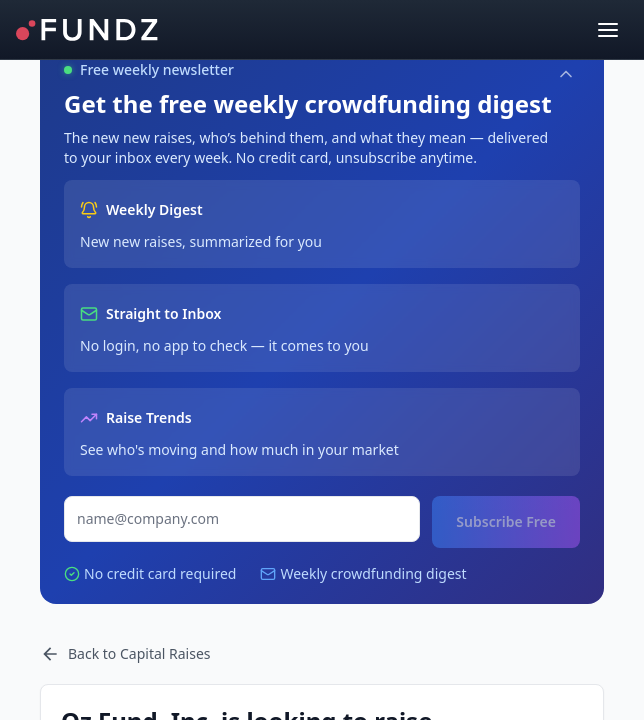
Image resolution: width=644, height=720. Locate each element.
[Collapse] (566, 74)
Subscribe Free (506, 521)
